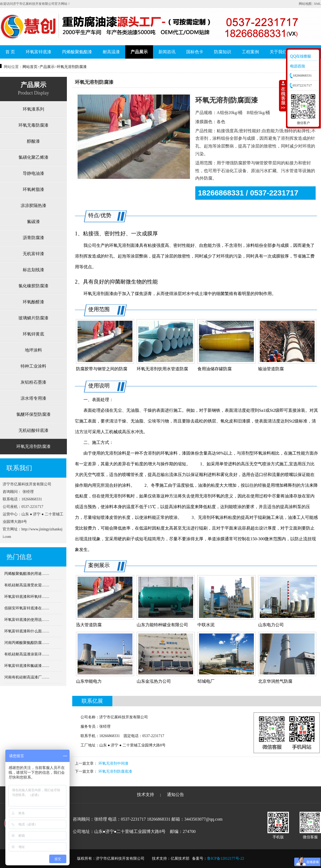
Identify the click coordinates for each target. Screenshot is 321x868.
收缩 (283, 96)
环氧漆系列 (33, 109)
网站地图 (305, 4)
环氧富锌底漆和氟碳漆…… (27, 666)
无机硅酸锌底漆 (33, 430)
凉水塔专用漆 (33, 398)
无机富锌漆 (33, 254)
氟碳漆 (33, 222)
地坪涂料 (33, 350)
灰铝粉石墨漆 (33, 382)
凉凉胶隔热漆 (33, 205)
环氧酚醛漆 (33, 302)
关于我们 (278, 52)
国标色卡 (195, 52)
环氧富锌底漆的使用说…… (27, 620)
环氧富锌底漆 (39, 52)
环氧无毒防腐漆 (33, 125)
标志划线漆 (33, 270)
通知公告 (175, 795)
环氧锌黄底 (33, 334)
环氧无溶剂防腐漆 (72, 67)
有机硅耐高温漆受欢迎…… (27, 585)
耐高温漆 (111, 52)
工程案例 (250, 52)
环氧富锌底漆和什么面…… (27, 631)
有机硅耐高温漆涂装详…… (27, 654)
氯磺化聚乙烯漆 (33, 157)
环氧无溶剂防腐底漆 (115, 771)
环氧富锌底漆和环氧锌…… (27, 597)
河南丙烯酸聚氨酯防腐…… (27, 643)
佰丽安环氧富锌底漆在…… (27, 608)
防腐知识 (223, 52)
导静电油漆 (33, 173)
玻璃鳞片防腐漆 (33, 318)
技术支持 (146, 795)
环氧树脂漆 (33, 189)
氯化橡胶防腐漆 (33, 286)
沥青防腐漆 (33, 238)
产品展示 (139, 52)
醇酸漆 (33, 141)
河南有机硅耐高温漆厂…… (27, 677)
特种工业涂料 (33, 366)
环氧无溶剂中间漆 (113, 763)
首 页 (10, 52)
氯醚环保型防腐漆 (33, 414)
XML (317, 4)
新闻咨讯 (167, 52)
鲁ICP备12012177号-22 (226, 858)
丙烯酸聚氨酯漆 (77, 52)
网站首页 (30, 67)
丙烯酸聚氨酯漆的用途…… (27, 574)
